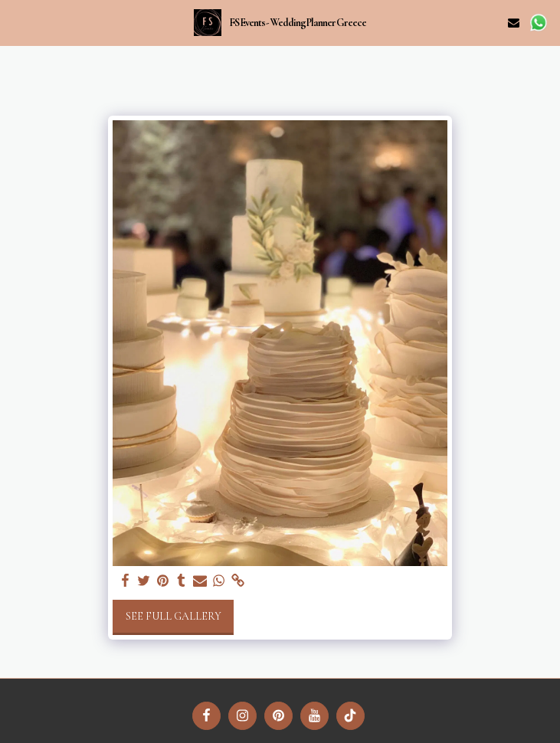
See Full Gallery (174, 616)
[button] (17, 22)
